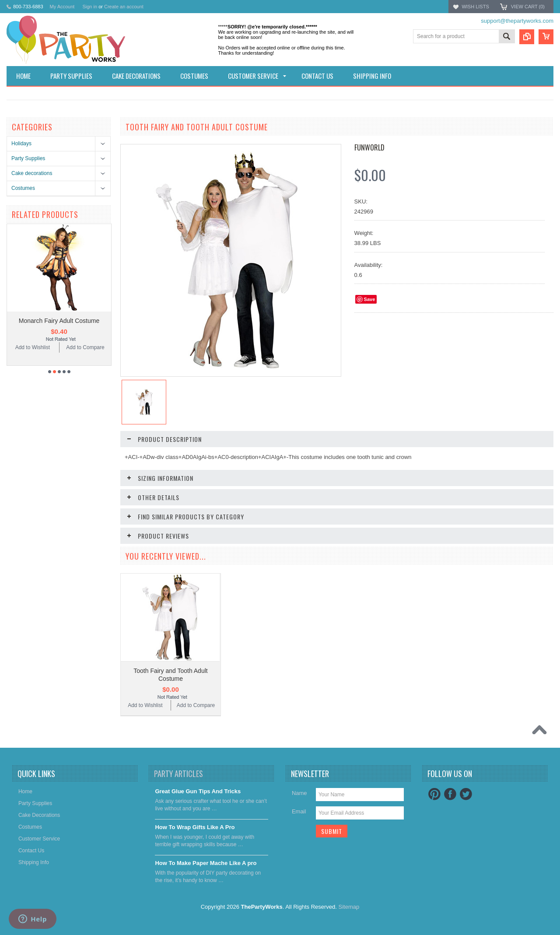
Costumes (23, 188)
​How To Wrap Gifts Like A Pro (195, 827)
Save (370, 299)
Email (299, 811)
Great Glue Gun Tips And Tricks (198, 791)
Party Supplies (28, 158)
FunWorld (369, 147)
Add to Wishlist (33, 347)
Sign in (90, 7)
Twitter (466, 794)
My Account (62, 7)
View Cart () (528, 7)
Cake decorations (32, 173)
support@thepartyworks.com (517, 21)
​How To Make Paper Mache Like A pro (206, 863)
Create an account (124, 7)
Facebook (450, 794)
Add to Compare (85, 347)
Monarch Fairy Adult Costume (59, 321)
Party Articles (178, 774)
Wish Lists (475, 7)
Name (299, 793)
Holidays (21, 144)
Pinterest (434, 794)
